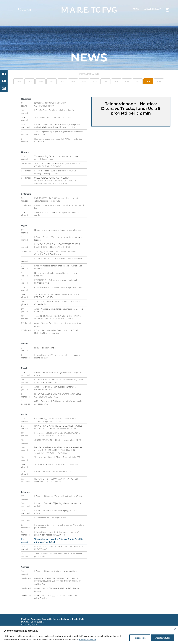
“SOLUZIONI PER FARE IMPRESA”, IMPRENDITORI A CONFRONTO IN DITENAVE (59, 165)
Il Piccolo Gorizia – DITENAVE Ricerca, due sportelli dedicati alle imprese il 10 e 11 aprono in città (57, 126)
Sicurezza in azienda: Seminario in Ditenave (54, 117)
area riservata (153, 9)
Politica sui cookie (88, 640)
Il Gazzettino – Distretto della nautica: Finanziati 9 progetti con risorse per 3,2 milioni (57, 533)
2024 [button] (40, 81)
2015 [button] (138, 81)
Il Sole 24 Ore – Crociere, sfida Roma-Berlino (55, 110)
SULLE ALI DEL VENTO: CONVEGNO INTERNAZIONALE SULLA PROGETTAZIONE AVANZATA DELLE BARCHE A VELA (55, 180)
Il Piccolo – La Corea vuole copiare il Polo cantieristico (58, 259)
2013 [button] (159, 81)
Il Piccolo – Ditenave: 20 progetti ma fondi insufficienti (59, 496)
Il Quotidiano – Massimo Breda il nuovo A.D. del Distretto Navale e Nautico (56, 332)
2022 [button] (62, 81)
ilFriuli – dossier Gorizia (45, 348)
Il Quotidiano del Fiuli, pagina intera (50, 518)
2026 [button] (19, 81)
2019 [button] (95, 81)
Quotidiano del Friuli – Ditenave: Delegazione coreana (59, 287)
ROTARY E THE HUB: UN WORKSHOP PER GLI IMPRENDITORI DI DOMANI (56, 480)
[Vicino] (175, 629)
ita (168, 9)
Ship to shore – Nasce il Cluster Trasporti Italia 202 (57, 457)
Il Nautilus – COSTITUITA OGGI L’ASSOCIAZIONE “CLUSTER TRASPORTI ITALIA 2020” (57, 434)
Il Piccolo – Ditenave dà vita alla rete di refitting (55, 571)
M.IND (136, 9)
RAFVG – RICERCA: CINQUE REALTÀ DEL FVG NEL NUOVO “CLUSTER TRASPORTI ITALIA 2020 (58, 427)
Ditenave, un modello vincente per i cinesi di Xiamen (58, 230)
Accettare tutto (163, 638)
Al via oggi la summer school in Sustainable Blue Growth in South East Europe (56, 253)
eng (168, 12)
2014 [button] (148, 81)
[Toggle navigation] (10, 9)
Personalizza (140, 638)
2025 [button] (30, 81)
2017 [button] (116, 81)
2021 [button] (73, 81)
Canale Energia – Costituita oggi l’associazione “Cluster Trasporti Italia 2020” (55, 420)
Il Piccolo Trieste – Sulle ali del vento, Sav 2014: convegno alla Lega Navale (55, 172)
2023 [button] (51, 81)
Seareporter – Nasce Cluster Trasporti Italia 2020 (57, 464)
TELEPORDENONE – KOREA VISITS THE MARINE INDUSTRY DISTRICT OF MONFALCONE (58, 317)
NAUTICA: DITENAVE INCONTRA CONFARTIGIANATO (50, 104)
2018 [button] (105, 81)
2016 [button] (127, 81)
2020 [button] (84, 81)
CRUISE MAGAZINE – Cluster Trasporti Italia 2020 (58, 440)
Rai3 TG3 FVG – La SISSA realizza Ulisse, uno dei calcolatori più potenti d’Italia (56, 199)
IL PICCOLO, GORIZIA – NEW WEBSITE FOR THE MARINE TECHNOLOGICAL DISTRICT (57, 246)
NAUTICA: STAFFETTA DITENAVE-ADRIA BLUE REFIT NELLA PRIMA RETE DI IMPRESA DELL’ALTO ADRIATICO (58, 581)
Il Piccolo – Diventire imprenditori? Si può (53, 471)
